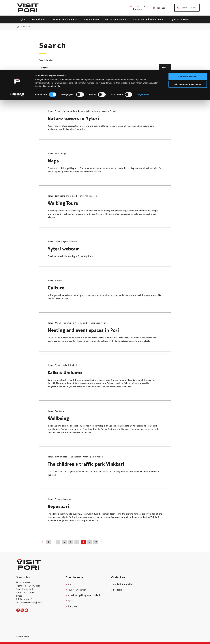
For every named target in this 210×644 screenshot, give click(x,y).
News (66, 82)
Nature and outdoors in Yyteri (77, 111)
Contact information (122, 584)
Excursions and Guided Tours (69, 196)
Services (81, 82)
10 (96, 542)
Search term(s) (46, 60)
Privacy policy (22, 636)
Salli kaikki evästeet (188, 7)
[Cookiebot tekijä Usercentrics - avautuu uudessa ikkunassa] (17, 25)
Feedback (117, 590)
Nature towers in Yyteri (73, 119)
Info (57, 153)
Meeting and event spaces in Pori (83, 330)
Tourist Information (76, 590)
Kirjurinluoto (61, 457)
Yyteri (58, 111)
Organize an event (64, 323)
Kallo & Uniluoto (65, 373)
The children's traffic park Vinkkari (86, 464)
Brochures (71, 606)
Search (165, 67)
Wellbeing (58, 418)
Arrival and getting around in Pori (83, 595)
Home (51, 111)
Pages (55, 82)
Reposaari (58, 506)
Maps (53, 161)
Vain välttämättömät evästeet (188, 15)
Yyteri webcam (64, 249)
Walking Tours (63, 203)
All (43, 82)
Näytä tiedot (143, 25)
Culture (56, 288)
